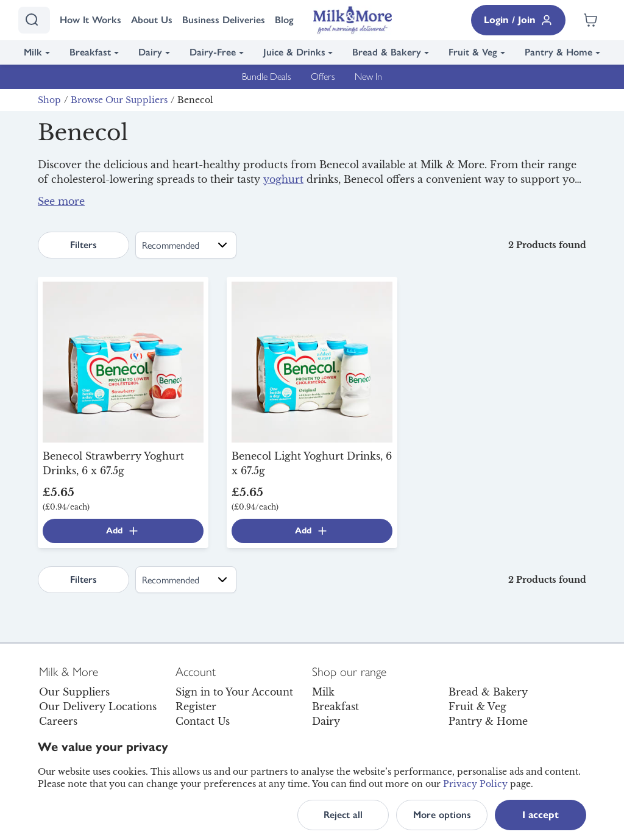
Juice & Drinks (294, 52)
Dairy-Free (213, 52)
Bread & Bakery (387, 52)
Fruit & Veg (473, 52)
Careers (58, 721)
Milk (33, 52)
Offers (323, 77)
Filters (83, 245)
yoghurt (283, 179)
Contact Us (203, 721)
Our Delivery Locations (98, 707)
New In (368, 77)
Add (123, 531)
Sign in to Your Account (234, 692)
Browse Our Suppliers (119, 100)
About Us (152, 20)
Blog (284, 20)
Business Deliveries (224, 20)
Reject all (343, 815)
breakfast (284, 208)
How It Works (90, 20)
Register (196, 707)
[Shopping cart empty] (590, 20)
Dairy (150, 52)
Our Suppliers (74, 692)
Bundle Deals (267, 77)
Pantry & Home (558, 52)
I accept (541, 815)
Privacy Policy (475, 784)
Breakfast (90, 52)
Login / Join (518, 20)
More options (442, 815)
